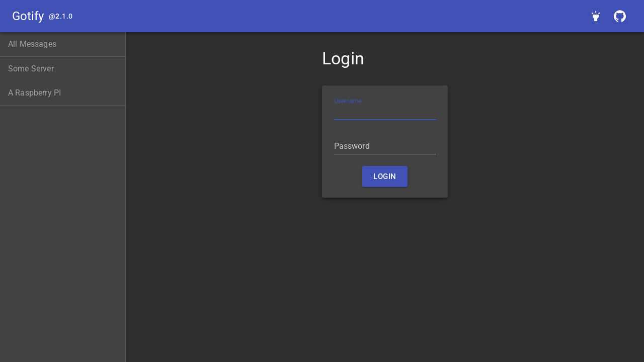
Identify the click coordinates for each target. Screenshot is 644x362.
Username (348, 101)
